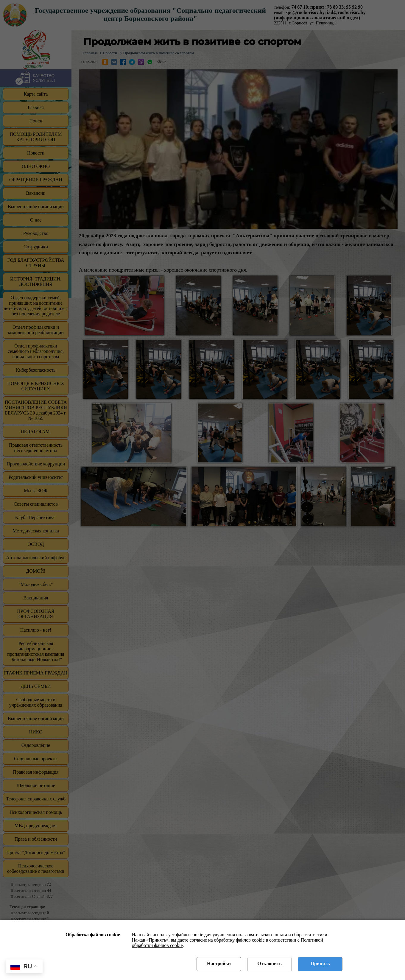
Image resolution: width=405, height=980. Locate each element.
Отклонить (269, 963)
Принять (320, 963)
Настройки (219, 963)
